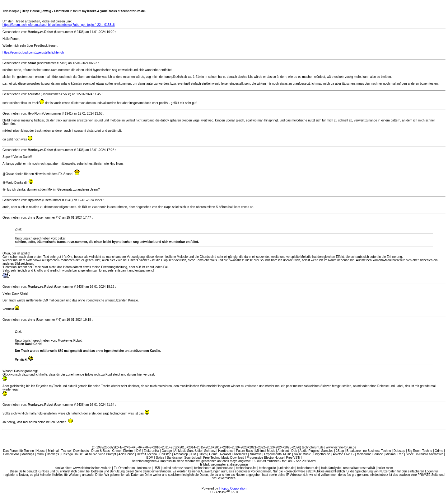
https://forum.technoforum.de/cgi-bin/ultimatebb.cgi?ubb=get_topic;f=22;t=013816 (59, 25)
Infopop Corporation (233, 488)
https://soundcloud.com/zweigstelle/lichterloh (33, 52)
